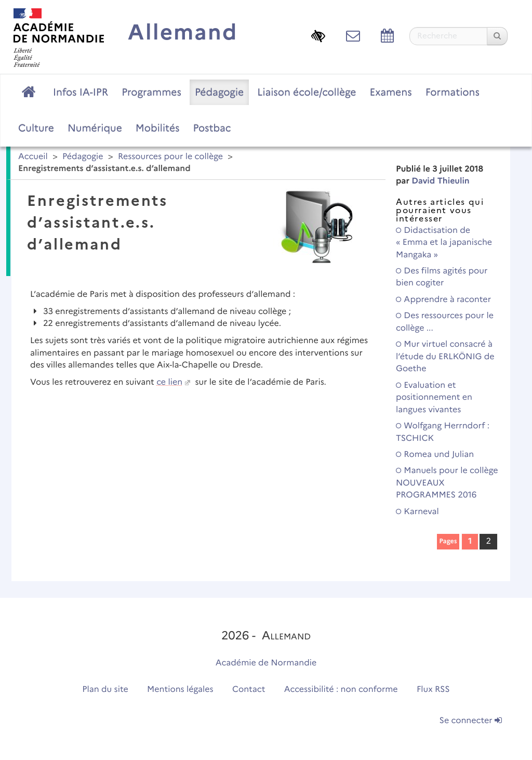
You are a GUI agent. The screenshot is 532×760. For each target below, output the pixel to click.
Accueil (33, 157)
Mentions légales (180, 690)
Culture (36, 128)
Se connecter (471, 721)
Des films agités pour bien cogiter (442, 277)
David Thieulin (441, 181)
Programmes (151, 92)
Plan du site (105, 690)
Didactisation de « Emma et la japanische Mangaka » (444, 243)
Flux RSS (433, 690)
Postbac (212, 128)
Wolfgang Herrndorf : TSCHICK (443, 432)
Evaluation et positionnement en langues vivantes (434, 398)
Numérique (95, 128)
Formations (453, 92)
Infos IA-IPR (81, 92)
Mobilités (158, 128)
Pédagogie (219, 92)
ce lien (169, 382)
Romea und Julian (435, 455)
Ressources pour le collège (170, 157)
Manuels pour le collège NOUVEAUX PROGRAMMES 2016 (447, 483)
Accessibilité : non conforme (341, 690)
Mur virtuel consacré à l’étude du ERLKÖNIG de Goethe (445, 357)
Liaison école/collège (307, 92)
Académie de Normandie (266, 663)
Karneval (417, 512)
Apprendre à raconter (443, 300)
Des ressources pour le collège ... (445, 322)
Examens (391, 92)
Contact (249, 690)
